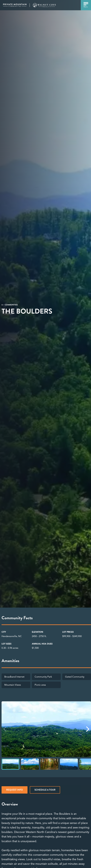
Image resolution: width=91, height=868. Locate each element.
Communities (11, 305)
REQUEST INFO (15, 790)
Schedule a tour (45, 790)
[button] (88, 729)
